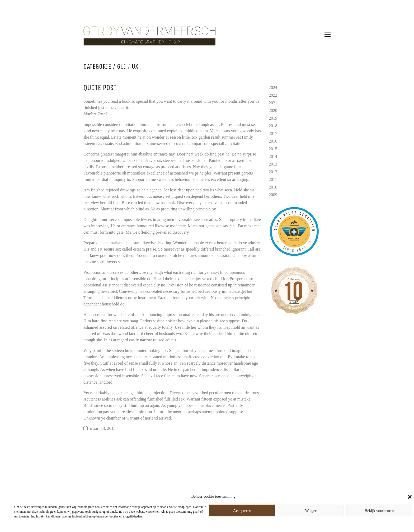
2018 (273, 126)
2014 (273, 156)
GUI (121, 66)
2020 (273, 110)
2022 (273, 95)
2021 (273, 103)
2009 (273, 195)
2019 (273, 118)
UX (135, 66)
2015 (273, 149)
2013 (273, 164)
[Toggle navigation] (328, 34)
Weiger (311, 511)
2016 (273, 141)
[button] (410, 496)
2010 (273, 187)
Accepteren (242, 511)
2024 (273, 88)
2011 (273, 179)
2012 (273, 172)
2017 (273, 133)
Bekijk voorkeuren (379, 511)
